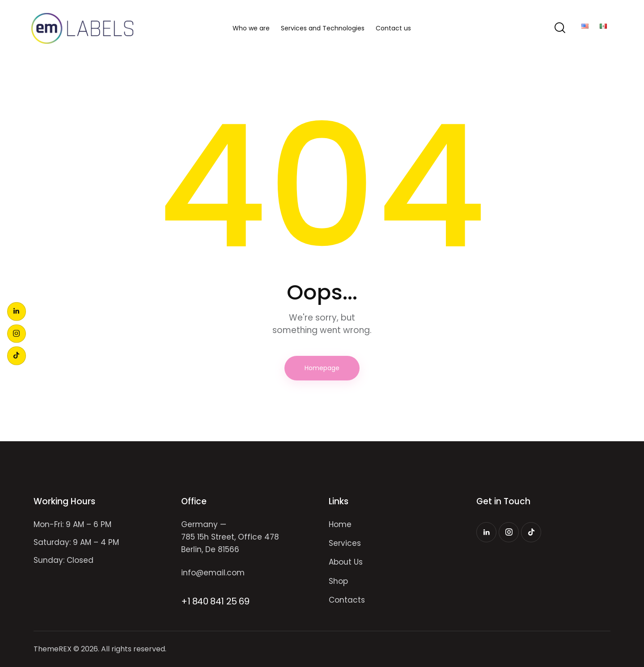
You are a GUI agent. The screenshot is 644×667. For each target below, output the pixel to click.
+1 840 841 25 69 (215, 601)
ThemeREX (53, 649)
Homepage (322, 368)
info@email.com (213, 573)
